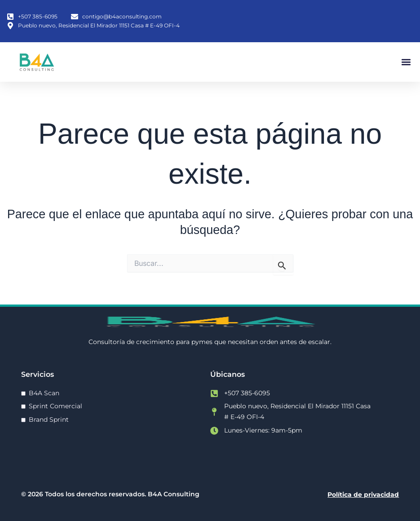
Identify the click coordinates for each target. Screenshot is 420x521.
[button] (406, 62)
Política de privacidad (363, 495)
